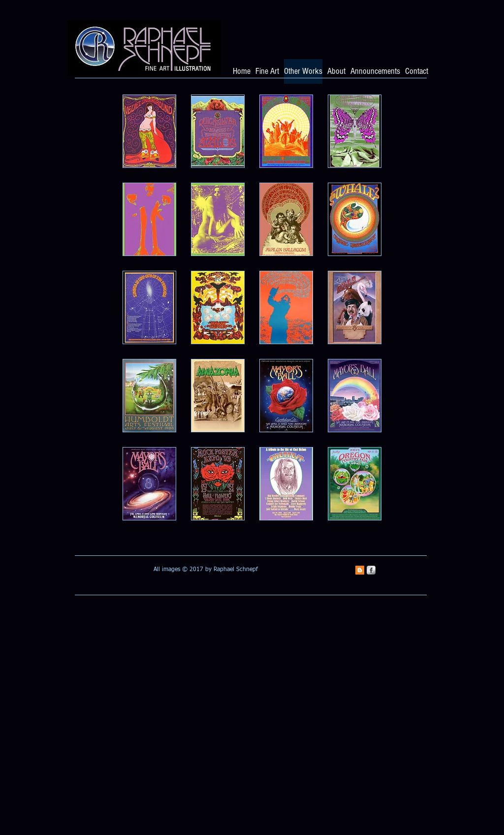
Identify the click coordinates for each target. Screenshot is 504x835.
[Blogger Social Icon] (360, 570)
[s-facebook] (371, 570)
